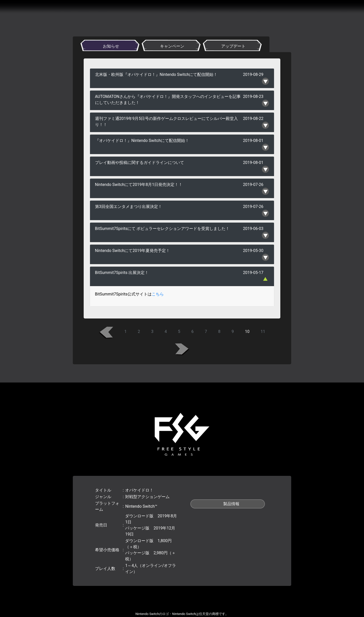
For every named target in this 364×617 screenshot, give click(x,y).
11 (263, 332)
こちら (158, 294)
